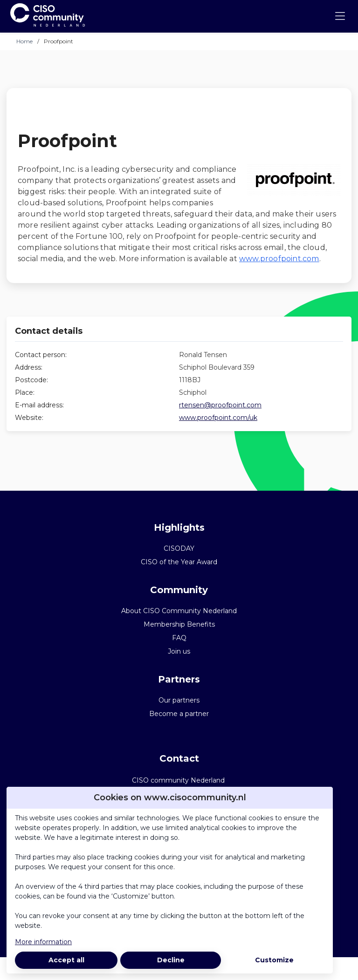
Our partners (179, 700)
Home (24, 41)
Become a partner (179, 714)
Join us (179, 651)
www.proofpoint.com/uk (218, 418)
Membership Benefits (179, 624)
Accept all (66, 960)
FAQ (179, 638)
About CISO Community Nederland (179, 611)
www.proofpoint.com (279, 259)
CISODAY (179, 548)
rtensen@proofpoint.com (220, 405)
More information (43, 942)
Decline (171, 960)
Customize (274, 960)
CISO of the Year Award (179, 562)
